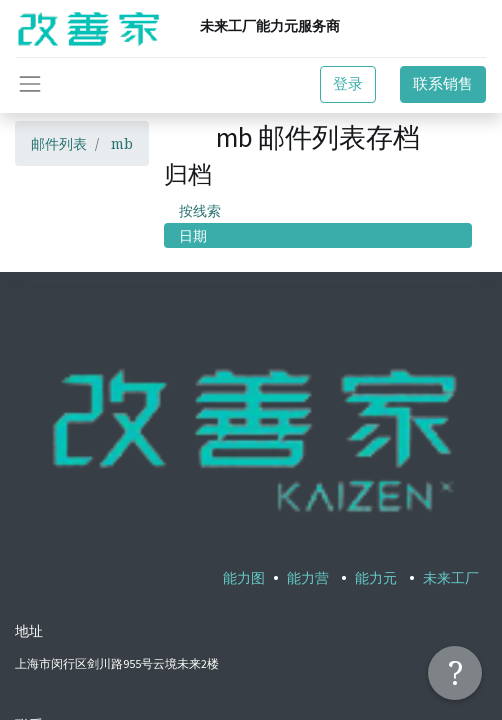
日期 (193, 235)
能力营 (308, 577)
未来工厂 (451, 577)
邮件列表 (59, 143)
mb (122, 143)
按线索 (200, 210)
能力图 (244, 577)
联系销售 (443, 83)
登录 (348, 83)
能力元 (376, 577)
